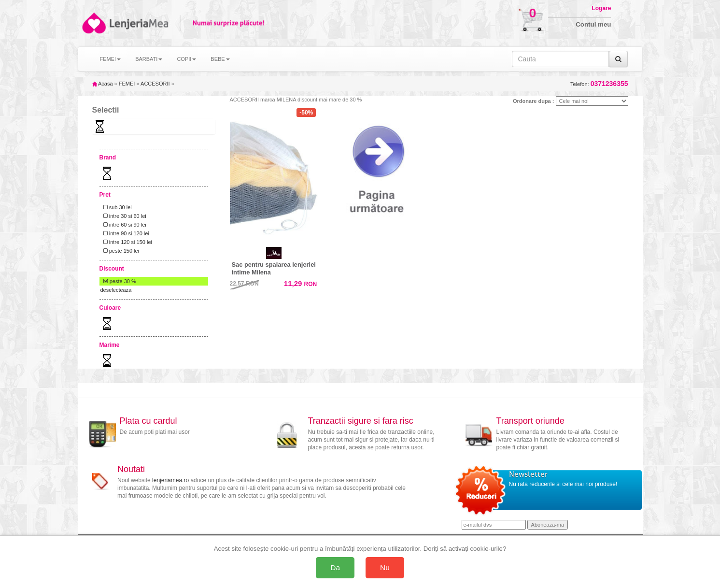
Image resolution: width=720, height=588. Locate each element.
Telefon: (599, 84)
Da (335, 567)
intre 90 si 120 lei (125, 233)
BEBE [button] (220, 59)
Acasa (103, 84)
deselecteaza (116, 290)
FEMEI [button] (111, 59)
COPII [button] (186, 59)
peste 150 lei (120, 251)
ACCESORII (155, 84)
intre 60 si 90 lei (123, 225)
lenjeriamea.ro (170, 480)
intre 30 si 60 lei (123, 216)
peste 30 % (118, 281)
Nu (385, 567)
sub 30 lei (116, 207)
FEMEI (127, 84)
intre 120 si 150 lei (126, 242)
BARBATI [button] (149, 59)
